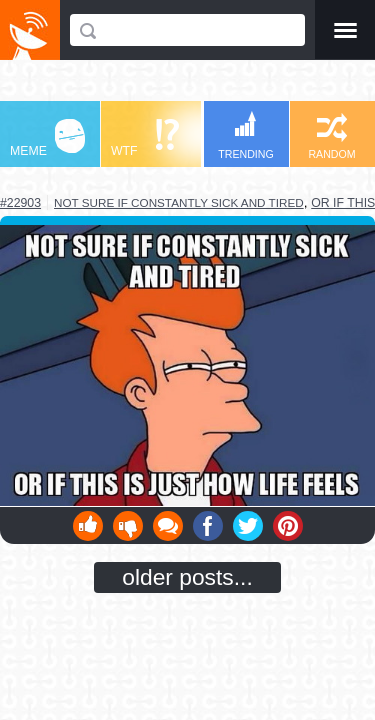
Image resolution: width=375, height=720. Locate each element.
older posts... (187, 577)
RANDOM (331, 136)
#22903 (20, 203)
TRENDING (246, 135)
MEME (47, 138)
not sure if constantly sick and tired (179, 202)
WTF (145, 138)
